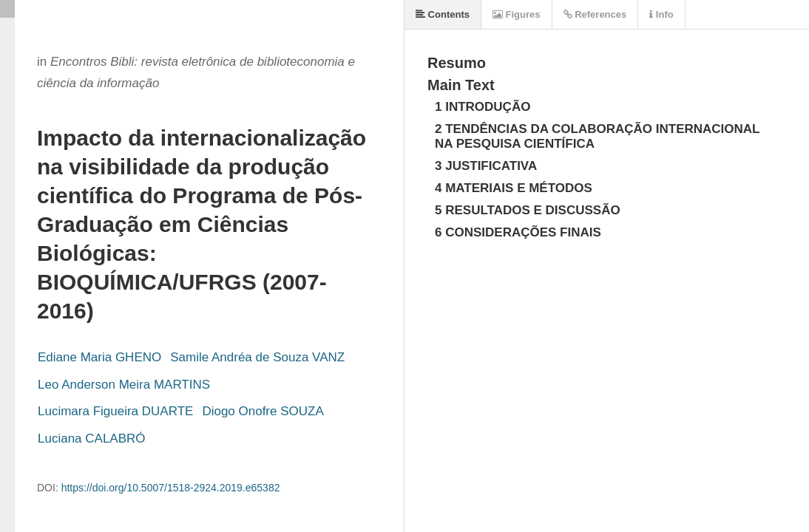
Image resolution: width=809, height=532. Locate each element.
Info (661, 14)
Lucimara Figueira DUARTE (115, 411)
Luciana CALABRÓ (92, 439)
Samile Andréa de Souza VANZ (257, 357)
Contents (443, 14)
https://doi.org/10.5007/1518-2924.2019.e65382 (171, 488)
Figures (517, 14)
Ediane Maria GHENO (99, 357)
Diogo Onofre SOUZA (263, 411)
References (595, 14)
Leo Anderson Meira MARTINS (124, 385)
